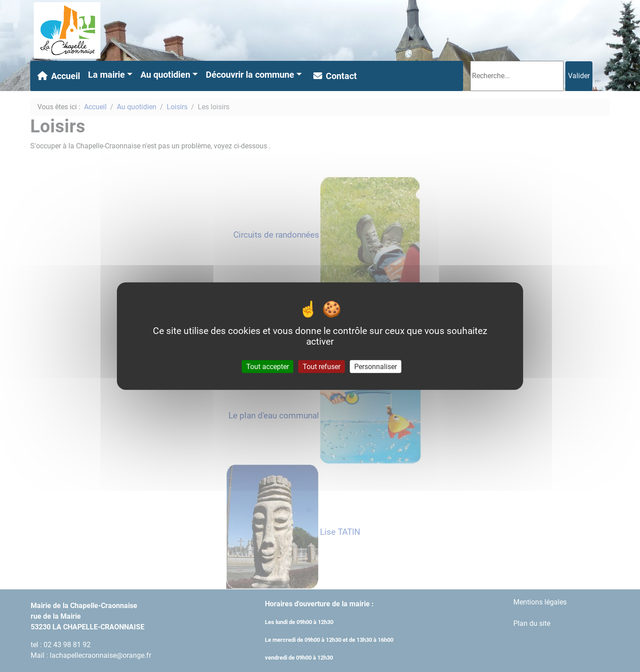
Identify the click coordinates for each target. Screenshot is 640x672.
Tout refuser (322, 367)
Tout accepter (268, 367)
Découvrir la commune (250, 75)
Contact (333, 76)
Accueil (57, 76)
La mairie (106, 75)
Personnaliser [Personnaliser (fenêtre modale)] (376, 367)
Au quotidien (165, 75)
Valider (579, 76)
